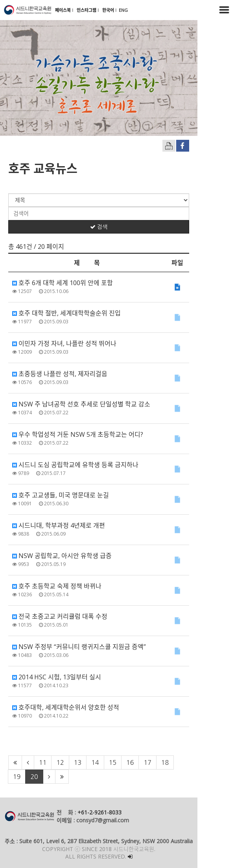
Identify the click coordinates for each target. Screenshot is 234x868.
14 (95, 762)
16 (130, 762)
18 (165, 762)
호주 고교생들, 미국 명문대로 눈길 (61, 495)
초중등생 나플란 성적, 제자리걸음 (60, 374)
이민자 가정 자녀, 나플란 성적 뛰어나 (64, 343)
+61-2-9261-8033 (99, 812)
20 (200, 762)
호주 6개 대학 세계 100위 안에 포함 (63, 283)
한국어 (109, 10)
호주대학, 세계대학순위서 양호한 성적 (66, 707)
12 (60, 762)
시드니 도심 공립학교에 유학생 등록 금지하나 (75, 465)
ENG (123, 10)
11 (43, 762)
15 (113, 762)
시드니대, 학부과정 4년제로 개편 (59, 525)
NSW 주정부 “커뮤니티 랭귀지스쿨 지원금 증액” (79, 647)
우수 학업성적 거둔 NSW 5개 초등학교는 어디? (78, 434)
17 (147, 762)
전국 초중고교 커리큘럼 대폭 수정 (60, 616)
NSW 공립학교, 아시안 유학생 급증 (62, 556)
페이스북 (64, 10)
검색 (117, 227)
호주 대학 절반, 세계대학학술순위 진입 (66, 313)
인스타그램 (87, 10)
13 (78, 762)
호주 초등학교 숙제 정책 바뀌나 (57, 586)
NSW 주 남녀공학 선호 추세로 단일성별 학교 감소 (81, 404)
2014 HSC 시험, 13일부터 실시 (57, 677)
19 (182, 762)
